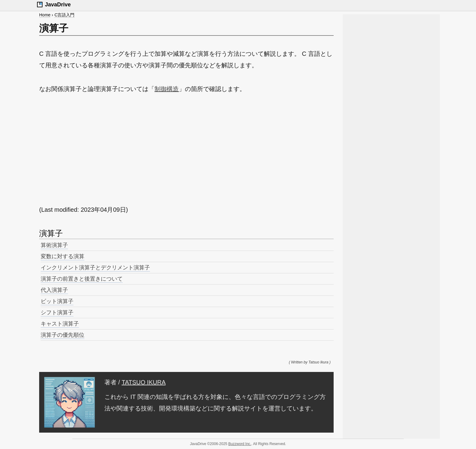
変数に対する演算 (63, 256)
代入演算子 (54, 290)
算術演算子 (54, 245)
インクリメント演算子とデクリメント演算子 (95, 268)
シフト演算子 (57, 312)
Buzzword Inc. (240, 444)
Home (45, 15)
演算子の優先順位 (63, 335)
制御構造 (167, 89)
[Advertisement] (186, 149)
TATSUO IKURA (144, 382)
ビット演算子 (57, 301)
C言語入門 (64, 15)
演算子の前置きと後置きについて (82, 279)
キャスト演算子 (60, 324)
